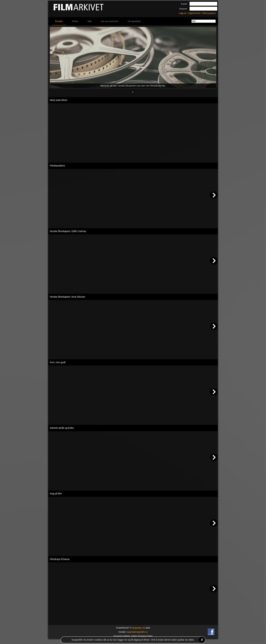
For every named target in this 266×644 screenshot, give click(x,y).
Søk (89, 21)
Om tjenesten (134, 21)
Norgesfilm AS (138, 628)
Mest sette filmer (59, 100)
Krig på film (56, 494)
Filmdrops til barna (60, 559)
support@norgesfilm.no (137, 632)
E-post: (184, 4)
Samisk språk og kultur (62, 428)
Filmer (75, 21)
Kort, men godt (58, 362)
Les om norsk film (110, 21)
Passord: (183, 9)
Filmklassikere (57, 166)
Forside (59, 21)
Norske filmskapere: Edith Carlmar (68, 231)
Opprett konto (194, 13)
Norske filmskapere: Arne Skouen (68, 297)
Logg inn (183, 13)
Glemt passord (209, 13)
